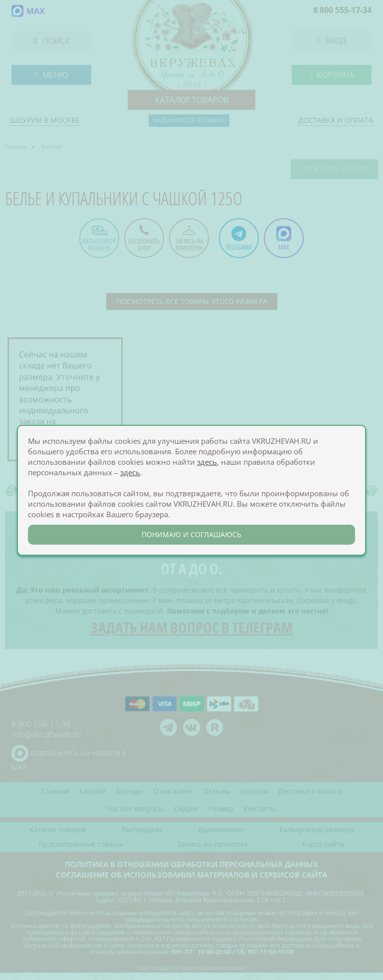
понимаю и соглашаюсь (191, 534)
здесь (207, 462)
